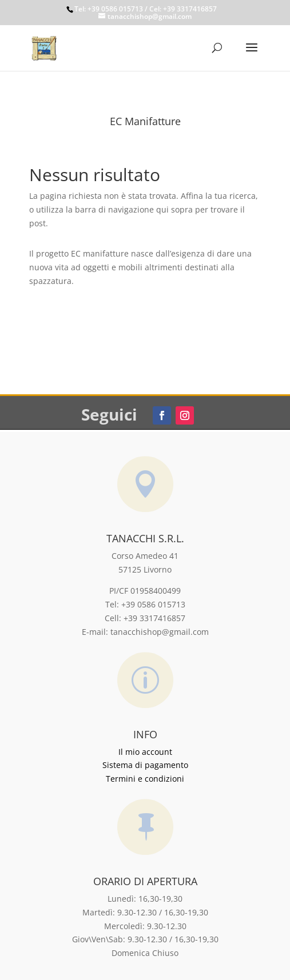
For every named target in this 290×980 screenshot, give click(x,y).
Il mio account (145, 752)
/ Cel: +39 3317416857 (180, 9)
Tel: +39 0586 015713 (109, 9)
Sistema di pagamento (145, 765)
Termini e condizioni (145, 779)
